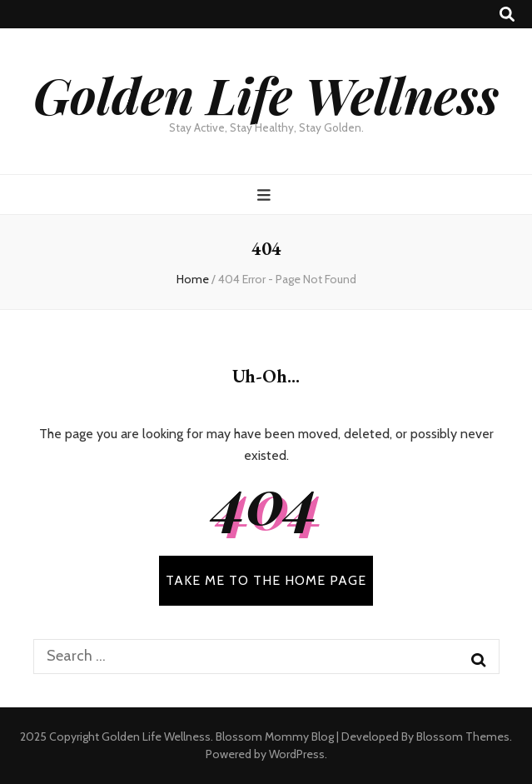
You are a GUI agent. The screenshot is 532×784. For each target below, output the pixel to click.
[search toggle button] (507, 15)
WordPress (297, 754)
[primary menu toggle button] (266, 195)
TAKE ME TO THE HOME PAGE (266, 580)
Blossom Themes (463, 737)
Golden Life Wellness (266, 94)
